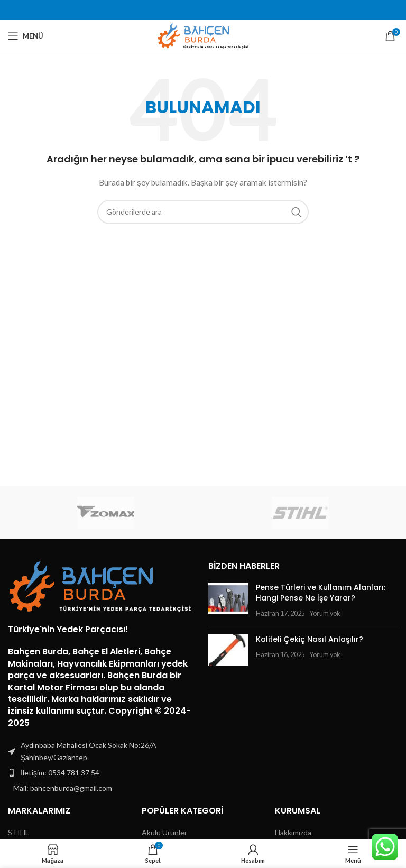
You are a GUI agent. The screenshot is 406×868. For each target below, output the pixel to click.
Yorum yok (325, 613)
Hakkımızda (293, 832)
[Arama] (203, 212)
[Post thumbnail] (228, 600)
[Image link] (100, 586)
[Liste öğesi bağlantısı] (103, 773)
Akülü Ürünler (164, 832)
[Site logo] (203, 35)
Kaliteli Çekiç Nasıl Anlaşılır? (310, 639)
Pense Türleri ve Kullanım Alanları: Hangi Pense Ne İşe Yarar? (321, 593)
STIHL (19, 832)
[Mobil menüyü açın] (26, 36)
